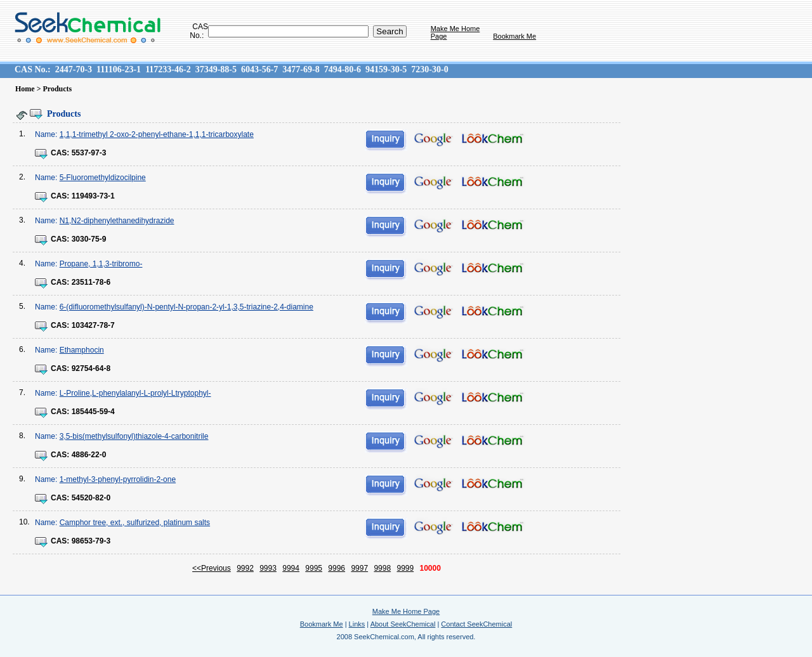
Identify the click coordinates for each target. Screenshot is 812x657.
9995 (314, 568)
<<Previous (212, 568)
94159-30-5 (386, 69)
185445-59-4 (93, 412)
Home (25, 89)
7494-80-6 (343, 69)
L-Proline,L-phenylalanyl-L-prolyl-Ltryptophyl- (135, 393)
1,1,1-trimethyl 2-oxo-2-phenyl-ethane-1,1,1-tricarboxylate (157, 134)
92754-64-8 (91, 368)
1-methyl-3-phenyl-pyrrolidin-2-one (118, 479)
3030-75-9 (89, 239)
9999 (405, 568)
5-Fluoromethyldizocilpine (103, 178)
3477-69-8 (301, 69)
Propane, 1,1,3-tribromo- (101, 264)
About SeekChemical (403, 624)
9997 (359, 568)
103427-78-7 (93, 325)
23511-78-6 (91, 282)
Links (357, 624)
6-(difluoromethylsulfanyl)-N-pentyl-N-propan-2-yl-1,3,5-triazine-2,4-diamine (187, 307)
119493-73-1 (93, 196)
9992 (245, 568)
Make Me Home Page (406, 611)
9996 (337, 568)
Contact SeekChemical (476, 624)
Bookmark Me (514, 36)
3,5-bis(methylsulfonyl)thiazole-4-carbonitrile (134, 436)
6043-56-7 (259, 69)
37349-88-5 (216, 69)
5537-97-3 (89, 153)
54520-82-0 (91, 498)
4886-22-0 (89, 455)
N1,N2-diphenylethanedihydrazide (117, 221)
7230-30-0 (429, 69)
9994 (291, 568)
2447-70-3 (74, 69)
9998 (382, 568)
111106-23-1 (119, 69)
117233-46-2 (168, 69)
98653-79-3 (91, 541)
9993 (268, 568)
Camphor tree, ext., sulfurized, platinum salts (135, 523)
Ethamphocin (82, 350)
